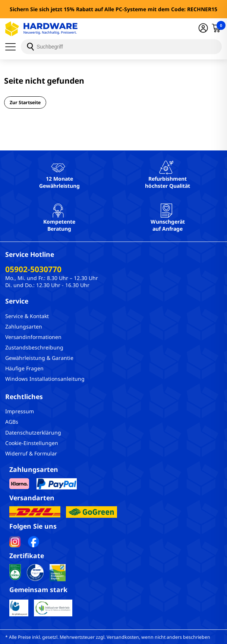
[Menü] (13, 47)
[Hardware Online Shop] (41, 29)
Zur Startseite (25, 102)
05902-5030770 (33, 269)
